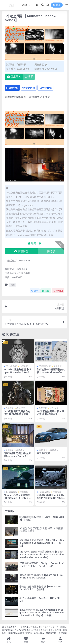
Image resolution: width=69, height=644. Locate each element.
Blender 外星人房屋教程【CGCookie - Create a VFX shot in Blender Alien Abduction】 (18, 499)
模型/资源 (21, 408)
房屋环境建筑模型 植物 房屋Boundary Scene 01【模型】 (17, 456)
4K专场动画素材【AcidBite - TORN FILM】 (40, 599)
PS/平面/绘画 (45, 366)
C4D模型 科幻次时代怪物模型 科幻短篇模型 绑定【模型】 (17, 414)
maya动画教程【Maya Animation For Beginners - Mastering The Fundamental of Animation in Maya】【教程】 (42, 613)
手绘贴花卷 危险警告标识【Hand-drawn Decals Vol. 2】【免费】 (41, 588)
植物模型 (20, 450)
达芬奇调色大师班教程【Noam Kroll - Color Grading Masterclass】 (41, 576)
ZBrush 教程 (11, 366)
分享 (35, 291)
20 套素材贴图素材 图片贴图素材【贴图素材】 (50, 413)
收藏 (46, 291)
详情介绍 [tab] (12, 88)
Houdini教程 (44, 492)
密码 (29, 77)
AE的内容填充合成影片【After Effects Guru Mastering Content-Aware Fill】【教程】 (42, 543)
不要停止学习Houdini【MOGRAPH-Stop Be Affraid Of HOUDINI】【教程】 (51, 498)
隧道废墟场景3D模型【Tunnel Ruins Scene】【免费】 (42, 518)
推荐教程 (24, 366)
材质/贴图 (54, 408)
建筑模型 (10, 450)
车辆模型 (54, 450)
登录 (57, 5)
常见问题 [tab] (29, 88)
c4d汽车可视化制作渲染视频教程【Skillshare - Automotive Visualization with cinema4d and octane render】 (42, 554)
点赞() (58, 291)
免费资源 (21, 64)
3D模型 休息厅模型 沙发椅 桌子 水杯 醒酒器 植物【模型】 (41, 530)
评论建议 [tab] (45, 88)
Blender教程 (11, 492)
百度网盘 (14, 77)
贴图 (13, 285)
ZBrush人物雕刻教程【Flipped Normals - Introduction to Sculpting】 (18, 372)
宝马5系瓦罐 (43, 453)
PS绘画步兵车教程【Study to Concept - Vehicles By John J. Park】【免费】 (41, 565)
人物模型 (10, 408)
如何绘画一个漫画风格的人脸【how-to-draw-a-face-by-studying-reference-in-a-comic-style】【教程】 (51, 374)
